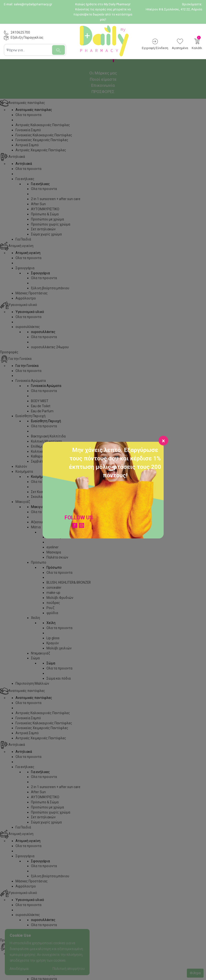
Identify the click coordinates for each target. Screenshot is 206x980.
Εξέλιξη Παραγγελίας (27, 37)
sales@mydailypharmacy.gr (33, 4)
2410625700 (20, 32)
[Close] (163, 441)
